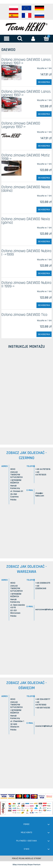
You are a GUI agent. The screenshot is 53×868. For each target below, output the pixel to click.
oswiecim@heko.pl (44, 726)
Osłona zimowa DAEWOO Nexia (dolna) (26, 189)
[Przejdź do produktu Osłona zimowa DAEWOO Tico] (11, 319)
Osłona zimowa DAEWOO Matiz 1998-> (26, 157)
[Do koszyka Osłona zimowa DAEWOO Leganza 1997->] (44, 146)
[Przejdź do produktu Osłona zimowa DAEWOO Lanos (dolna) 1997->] (11, 73)
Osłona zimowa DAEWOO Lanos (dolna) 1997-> (26, 61)
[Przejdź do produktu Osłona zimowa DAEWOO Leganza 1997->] (11, 136)
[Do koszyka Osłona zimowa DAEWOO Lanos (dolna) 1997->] (44, 82)
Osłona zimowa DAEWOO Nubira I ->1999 (26, 253)
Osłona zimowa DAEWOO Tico (24, 315)
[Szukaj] (20, 38)
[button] (7, 39)
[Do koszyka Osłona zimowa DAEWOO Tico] (44, 334)
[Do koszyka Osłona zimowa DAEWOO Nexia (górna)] (44, 241)
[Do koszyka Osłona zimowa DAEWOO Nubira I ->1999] (44, 273)
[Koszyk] (46, 38)
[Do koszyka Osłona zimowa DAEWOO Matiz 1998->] (44, 178)
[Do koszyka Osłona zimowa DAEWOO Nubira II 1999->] (44, 305)
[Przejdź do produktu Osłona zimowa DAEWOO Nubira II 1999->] (11, 290)
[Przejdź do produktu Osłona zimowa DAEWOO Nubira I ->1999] (11, 258)
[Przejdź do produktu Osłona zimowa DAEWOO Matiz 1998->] (11, 168)
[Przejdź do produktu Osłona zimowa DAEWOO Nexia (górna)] (11, 227)
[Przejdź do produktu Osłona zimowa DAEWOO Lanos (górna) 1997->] (11, 104)
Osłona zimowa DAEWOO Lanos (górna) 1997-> (26, 93)
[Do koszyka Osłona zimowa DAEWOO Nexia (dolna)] (44, 210)
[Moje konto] (33, 39)
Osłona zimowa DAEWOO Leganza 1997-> (21, 125)
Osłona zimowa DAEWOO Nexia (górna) (26, 221)
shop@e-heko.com (40, 494)
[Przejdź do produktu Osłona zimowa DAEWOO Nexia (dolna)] (11, 195)
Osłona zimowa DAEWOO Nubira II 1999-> (26, 285)
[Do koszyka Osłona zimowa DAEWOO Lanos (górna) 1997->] (44, 114)
